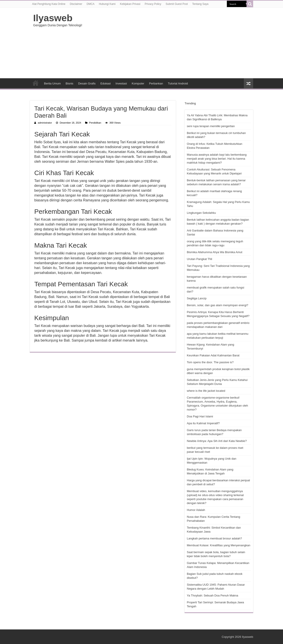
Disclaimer (76, 4)
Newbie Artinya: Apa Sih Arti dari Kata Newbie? (217, 441)
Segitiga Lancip (197, 298)
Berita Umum (52, 83)
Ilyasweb (53, 18)
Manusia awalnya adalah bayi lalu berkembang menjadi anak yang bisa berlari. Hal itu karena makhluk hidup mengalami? (217, 159)
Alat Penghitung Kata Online (49, 4)
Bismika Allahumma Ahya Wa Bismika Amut (215, 252)
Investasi (121, 83)
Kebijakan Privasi (130, 4)
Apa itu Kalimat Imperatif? (203, 423)
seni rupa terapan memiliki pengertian (211, 126)
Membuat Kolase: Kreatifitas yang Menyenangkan (219, 545)
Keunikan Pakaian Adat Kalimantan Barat (213, 355)
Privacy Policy (153, 4)
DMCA (91, 4)
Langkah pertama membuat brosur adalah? (214, 538)
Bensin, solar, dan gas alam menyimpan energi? (218, 305)
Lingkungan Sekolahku (201, 213)
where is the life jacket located (206, 391)
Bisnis (70, 83)
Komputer (138, 83)
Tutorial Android (178, 83)
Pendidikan (95, 123)
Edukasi (105, 83)
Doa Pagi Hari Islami (200, 416)
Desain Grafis (87, 83)
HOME (36, 83)
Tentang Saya (200, 4)
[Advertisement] (169, 43)
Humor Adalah (196, 510)
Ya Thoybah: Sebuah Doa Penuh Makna (212, 595)
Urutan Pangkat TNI (200, 259)
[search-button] (250, 4)
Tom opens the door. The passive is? (210, 362)
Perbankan (156, 83)
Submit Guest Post (177, 4)
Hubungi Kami (107, 4)
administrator (45, 123)
